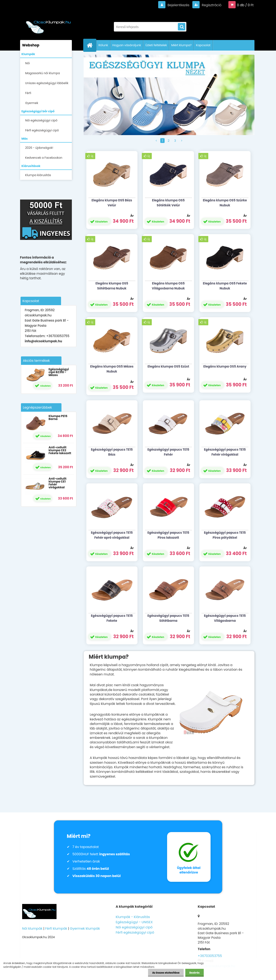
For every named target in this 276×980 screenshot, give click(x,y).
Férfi (28, 93)
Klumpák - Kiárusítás (133, 917)
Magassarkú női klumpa (43, 73)
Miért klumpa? (181, 45)
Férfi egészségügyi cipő (42, 130)
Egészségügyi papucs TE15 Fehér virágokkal (225, 452)
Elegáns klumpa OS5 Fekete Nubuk (225, 286)
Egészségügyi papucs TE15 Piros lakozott (168, 535)
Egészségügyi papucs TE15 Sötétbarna (168, 618)
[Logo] (49, 25)
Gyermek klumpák (85, 929)
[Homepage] (92, 45)
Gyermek (32, 103)
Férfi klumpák (56, 929)
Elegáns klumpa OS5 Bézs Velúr (112, 203)
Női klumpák (32, 929)
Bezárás (195, 973)
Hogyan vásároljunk (127, 45)
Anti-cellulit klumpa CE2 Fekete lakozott (60, 450)
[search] (182, 27)
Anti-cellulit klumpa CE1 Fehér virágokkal (57, 483)
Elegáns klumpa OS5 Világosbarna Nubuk (168, 286)
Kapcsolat (203, 45)
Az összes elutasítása (166, 973)
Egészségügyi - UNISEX (134, 922)
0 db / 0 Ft (245, 5)
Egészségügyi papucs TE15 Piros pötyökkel (225, 535)
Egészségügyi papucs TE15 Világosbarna (225, 618)
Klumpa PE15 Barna (58, 417)
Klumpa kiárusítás (38, 175)
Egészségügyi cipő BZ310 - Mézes (59, 372)
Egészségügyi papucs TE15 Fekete (112, 618)
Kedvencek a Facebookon (44, 158)
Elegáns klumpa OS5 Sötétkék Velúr (168, 203)
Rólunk (103, 45)
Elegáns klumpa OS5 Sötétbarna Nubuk (112, 286)
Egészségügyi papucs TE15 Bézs (112, 452)
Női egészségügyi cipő (41, 120)
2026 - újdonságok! (39, 148)
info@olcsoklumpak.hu (43, 341)
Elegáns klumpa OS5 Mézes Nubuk (112, 369)
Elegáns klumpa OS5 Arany (225, 366)
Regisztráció (211, 5)
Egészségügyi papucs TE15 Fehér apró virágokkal (112, 535)
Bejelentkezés (178, 5)
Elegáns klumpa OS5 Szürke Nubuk (225, 203)
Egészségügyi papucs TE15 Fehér (168, 452)
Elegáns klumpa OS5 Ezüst (168, 366)
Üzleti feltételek (156, 45)
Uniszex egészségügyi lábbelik (47, 83)
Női (28, 63)
